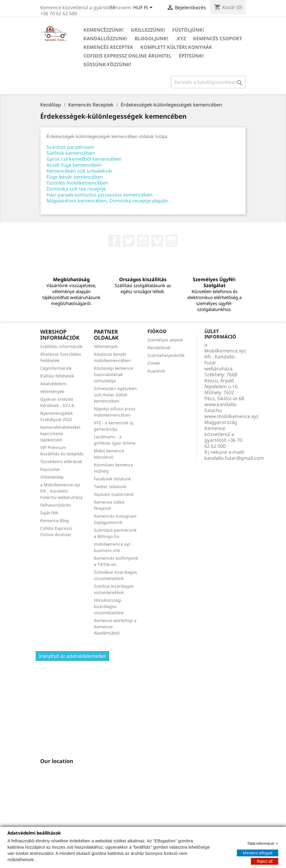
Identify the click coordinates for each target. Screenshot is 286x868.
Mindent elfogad (258, 852)
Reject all (265, 861)
